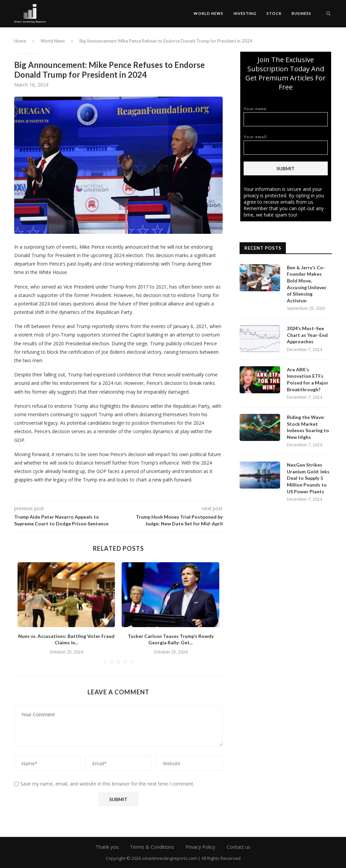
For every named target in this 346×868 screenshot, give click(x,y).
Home (20, 41)
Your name (286, 116)
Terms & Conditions (152, 847)
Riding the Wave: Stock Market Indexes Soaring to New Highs (308, 427)
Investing (245, 13)
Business (301, 13)
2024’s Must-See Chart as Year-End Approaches (307, 335)
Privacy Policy (200, 847)
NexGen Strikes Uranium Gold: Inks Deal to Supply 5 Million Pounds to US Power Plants (308, 478)
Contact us (239, 847)
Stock (274, 13)
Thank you (107, 847)
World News (208, 13)
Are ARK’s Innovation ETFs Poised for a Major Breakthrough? (308, 379)
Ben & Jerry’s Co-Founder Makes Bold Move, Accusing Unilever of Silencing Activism (307, 284)
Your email (286, 144)
